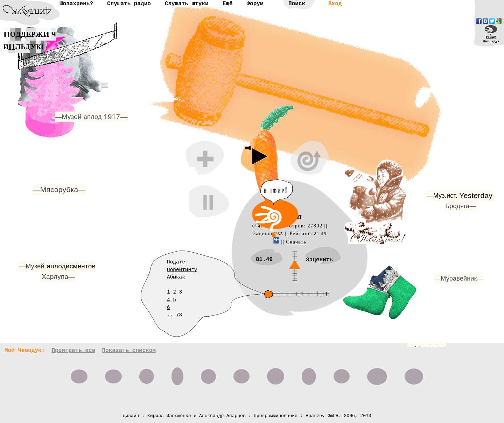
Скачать (296, 242)
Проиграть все (73, 351)
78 (179, 315)
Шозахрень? (76, 4)
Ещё (228, 4)
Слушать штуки (187, 4)
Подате (176, 262)
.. (170, 315)
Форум (255, 4)
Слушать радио (129, 4)
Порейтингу (182, 270)
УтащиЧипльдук (491, 39)
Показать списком (129, 351)
